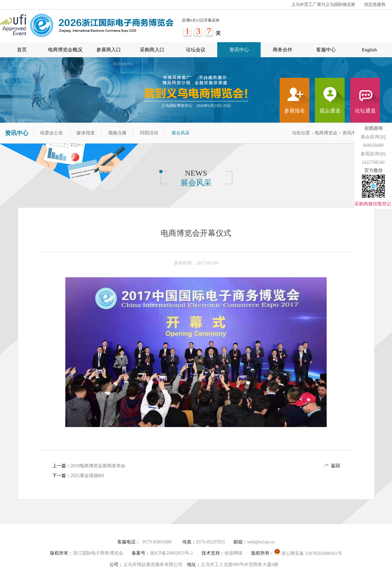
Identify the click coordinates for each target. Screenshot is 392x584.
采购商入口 (152, 50)
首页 (22, 50)
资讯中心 (239, 50)
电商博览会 (326, 133)
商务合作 (283, 50)
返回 (335, 466)
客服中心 (326, 50)
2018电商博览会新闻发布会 (98, 466)
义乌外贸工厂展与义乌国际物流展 (323, 4)
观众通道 (330, 111)
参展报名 (295, 111)
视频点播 (117, 133)
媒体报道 (86, 133)
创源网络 (234, 553)
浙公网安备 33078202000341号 (308, 552)
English (369, 50)
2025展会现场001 (88, 476)
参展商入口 (109, 50)
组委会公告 (52, 133)
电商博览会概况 (65, 50)
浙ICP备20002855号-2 (171, 553)
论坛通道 (365, 111)
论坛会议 (196, 50)
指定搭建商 (375, 4)
